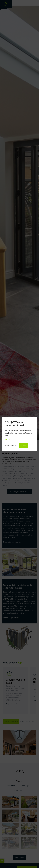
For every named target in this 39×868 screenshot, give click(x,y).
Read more (9, 439)
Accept (23, 446)
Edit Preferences (11, 446)
